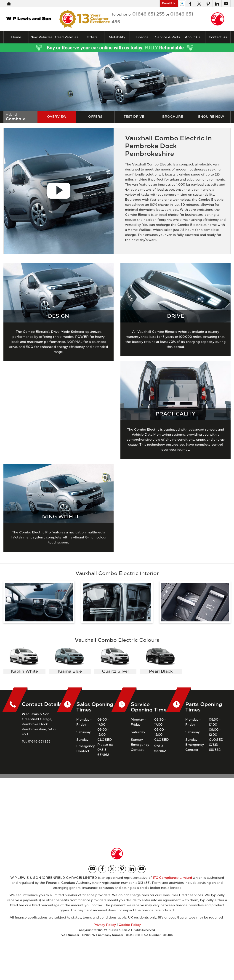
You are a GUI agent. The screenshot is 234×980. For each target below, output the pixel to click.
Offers (95, 117)
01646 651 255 (96, 4)
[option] (24, 661)
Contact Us (218, 37)
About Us (193, 37)
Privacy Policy (105, 925)
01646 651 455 (139, 4)
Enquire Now (211, 117)
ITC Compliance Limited (172, 878)
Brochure (173, 117)
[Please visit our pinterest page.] (208, 4)
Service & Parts (168, 37)
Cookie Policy (130, 925)
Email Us (169, 3)
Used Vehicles (67, 37)
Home (16, 37)
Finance (142, 37)
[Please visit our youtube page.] (226, 4)
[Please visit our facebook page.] (190, 4)
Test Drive (134, 117)
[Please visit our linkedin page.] (217, 4)
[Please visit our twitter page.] (199, 4)
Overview (57, 117)
